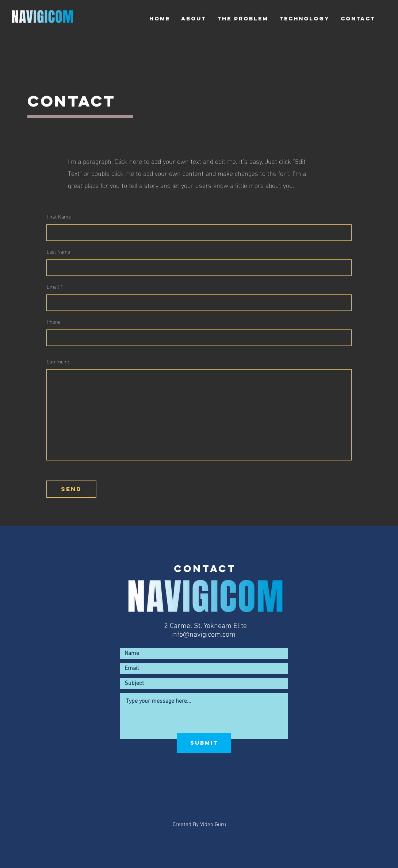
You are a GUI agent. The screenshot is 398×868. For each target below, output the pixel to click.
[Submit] (204, 743)
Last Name (58, 251)
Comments (59, 361)
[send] (71, 489)
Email (53, 286)
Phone (54, 321)
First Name (59, 216)
